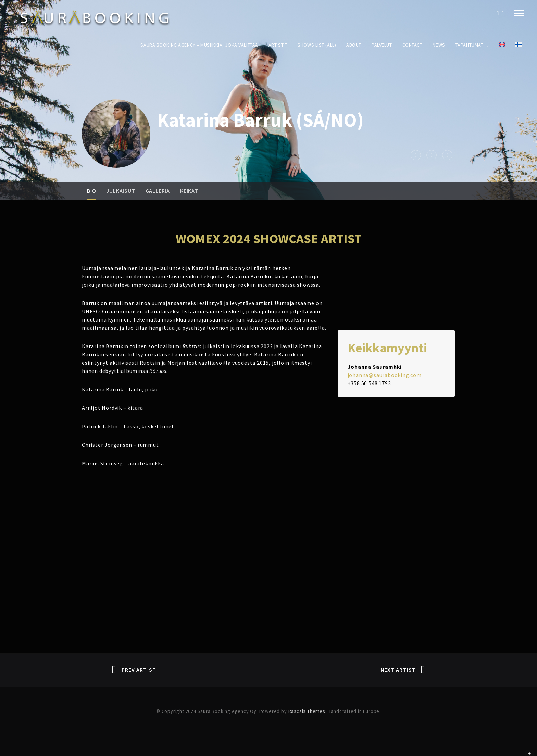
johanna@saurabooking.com (385, 375)
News (439, 45)
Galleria (158, 191)
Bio (91, 191)
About (354, 45)
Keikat (189, 191)
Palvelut (382, 45)
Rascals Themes (307, 711)
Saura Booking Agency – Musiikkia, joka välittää (199, 45)
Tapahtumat (470, 45)
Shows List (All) (317, 45)
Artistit (278, 45)
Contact (413, 45)
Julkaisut (121, 191)
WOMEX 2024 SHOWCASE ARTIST (269, 238)
